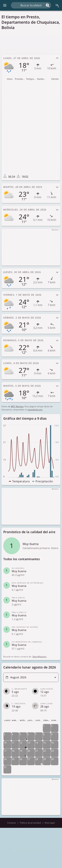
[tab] (31, 64)
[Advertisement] (31, 42)
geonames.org (35, 410)
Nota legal (50, 823)
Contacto (12, 823)
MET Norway (17, 406)
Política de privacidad (30, 823)
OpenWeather (39, 657)
